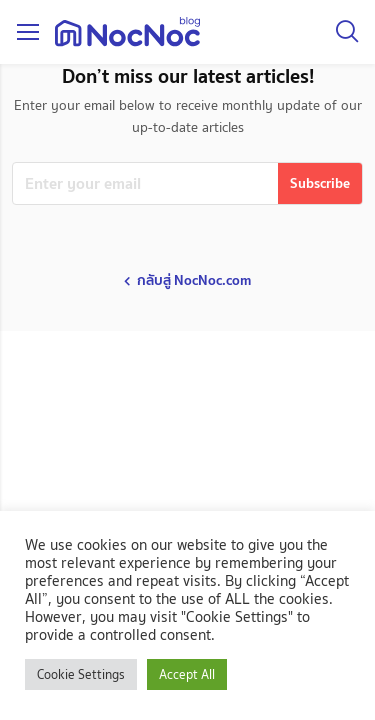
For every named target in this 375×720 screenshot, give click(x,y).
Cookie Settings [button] (81, 674)
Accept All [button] (187, 674)
